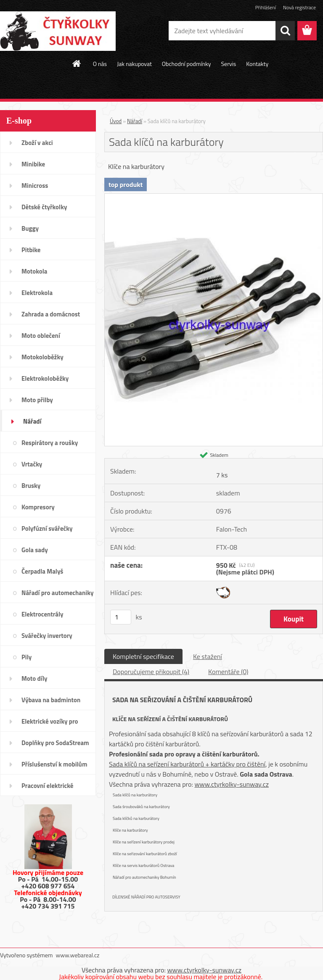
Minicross (35, 186)
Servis (228, 64)
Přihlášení (266, 7)
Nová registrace (299, 7)
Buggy (30, 228)
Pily (26, 657)
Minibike (33, 164)
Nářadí (32, 421)
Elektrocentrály (42, 614)
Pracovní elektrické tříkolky (47, 788)
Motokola (34, 271)
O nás (100, 64)
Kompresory (38, 507)
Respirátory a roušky (50, 443)
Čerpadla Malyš (42, 571)
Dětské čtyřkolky (44, 207)
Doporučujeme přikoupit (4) (151, 672)
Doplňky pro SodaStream (55, 743)
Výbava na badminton (51, 700)
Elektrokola (37, 293)
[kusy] (121, 617)
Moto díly (34, 678)
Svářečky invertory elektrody (47, 638)
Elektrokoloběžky (45, 378)
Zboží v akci (37, 143)
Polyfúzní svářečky (47, 528)
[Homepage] (77, 63)
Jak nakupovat (134, 64)
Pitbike (31, 250)
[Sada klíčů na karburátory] (214, 197)
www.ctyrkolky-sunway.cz (232, 784)
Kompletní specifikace (143, 656)
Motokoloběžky (42, 357)
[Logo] (58, 31)
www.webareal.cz (78, 955)
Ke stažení (208, 656)
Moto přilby (37, 400)
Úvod (116, 121)
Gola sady (35, 550)
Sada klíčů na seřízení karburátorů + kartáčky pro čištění (187, 764)
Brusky (31, 486)
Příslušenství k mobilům (54, 764)
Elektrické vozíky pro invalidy (50, 724)
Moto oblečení (41, 336)
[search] (285, 31)
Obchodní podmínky (187, 64)
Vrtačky (32, 464)
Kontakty (257, 64)
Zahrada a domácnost (51, 314)
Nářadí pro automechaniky (57, 593)
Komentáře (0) (228, 672)
